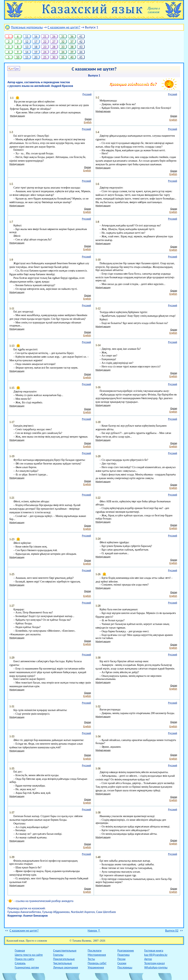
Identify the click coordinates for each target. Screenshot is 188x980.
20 (36, 57)
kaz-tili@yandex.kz (156, 955)
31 (63, 36)
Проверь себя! (97, 963)
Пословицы (125, 967)
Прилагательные (64, 959)
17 (36, 42)
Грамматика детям (27, 967)
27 (54, 42)
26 (54, 36)
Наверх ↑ (94, 931)
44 (81, 52)
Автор (148, 959)
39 (72, 52)
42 (81, 42)
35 (63, 57)
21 (45, 36)
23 (45, 47)
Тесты (91, 959)
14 (27, 52)
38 (72, 47)
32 (63, 42)
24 (45, 52)
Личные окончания (66, 967)
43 (81, 47)
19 (36, 52)
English (88, 122)
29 (54, 52)
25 (45, 57)
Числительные (63, 963)
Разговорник (126, 951)
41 (81, 36)
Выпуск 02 (172, 931)
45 (81, 57)
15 (27, 57)
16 (36, 36)
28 (54, 47)
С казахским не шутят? (64, 27)
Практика (123, 955)
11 (27, 36)
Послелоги (95, 951)
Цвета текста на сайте (29, 955)
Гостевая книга (154, 951)
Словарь (20, 963)
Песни (121, 959)
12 (27, 42)
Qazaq (88, 119)
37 (72, 42)
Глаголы (58, 955)
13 (27, 47)
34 (63, 52)
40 (72, 57)
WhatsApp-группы (156, 967)
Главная (20, 951)
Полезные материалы (27, 27)
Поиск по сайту (25, 959)
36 (72, 36)
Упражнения (96, 967)
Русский (87, 94)
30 (54, 57)
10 (18, 57)
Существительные (65, 951)
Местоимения (97, 955)
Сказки (122, 963)
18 (36, 47)
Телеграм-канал (155, 963)
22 (45, 42)
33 (63, 47)
